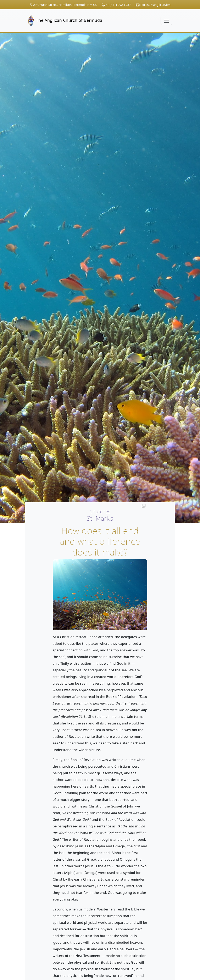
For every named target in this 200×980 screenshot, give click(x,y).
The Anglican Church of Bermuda (65, 21)
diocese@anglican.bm (155, 5)
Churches (100, 511)
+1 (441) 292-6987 (118, 5)
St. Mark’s (100, 518)
